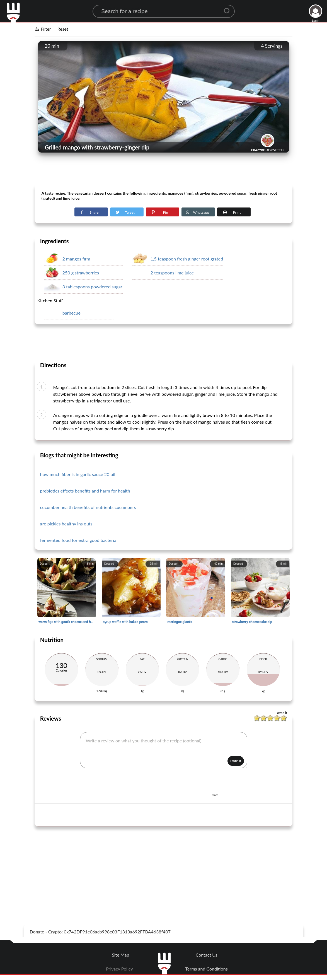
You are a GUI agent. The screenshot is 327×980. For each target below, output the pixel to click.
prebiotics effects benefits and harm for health (85, 491)
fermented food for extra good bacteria (78, 540)
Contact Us (207, 955)
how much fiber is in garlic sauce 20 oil (78, 474)
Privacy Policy (119, 969)
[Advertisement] (164, 170)
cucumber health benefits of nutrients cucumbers (88, 507)
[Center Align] (229, 8)
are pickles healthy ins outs (66, 524)
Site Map (120, 955)
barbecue (72, 313)
